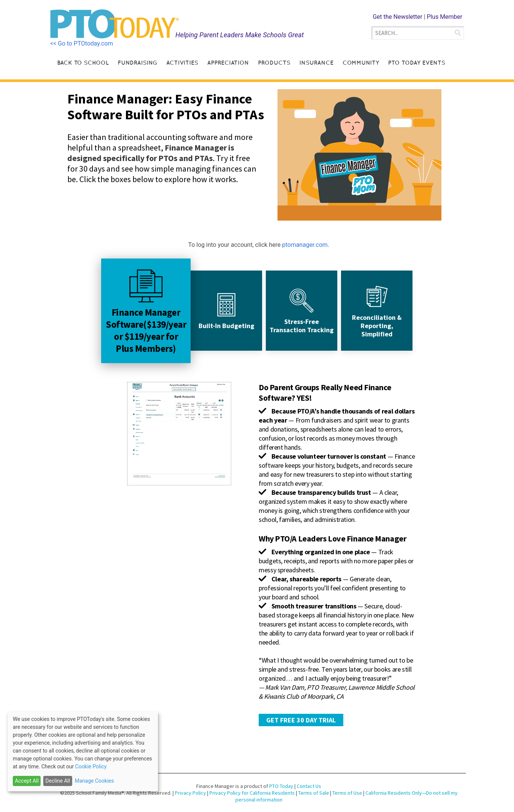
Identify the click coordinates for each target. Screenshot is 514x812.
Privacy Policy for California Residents (253, 793)
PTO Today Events (417, 63)
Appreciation (228, 63)
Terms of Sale (314, 793)
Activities (182, 63)
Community (361, 63)
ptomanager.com (305, 245)
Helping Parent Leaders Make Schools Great (240, 35)
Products (274, 63)
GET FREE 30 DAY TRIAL (301, 720)
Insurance (316, 63)
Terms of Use (348, 793)
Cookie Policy (91, 766)
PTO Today (281, 786)
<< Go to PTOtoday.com (82, 43)
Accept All (27, 781)
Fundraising (137, 63)
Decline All (58, 781)
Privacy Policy (191, 793)
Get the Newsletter (397, 17)
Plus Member (444, 17)
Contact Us (309, 786)
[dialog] (83, 751)
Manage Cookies (94, 781)
